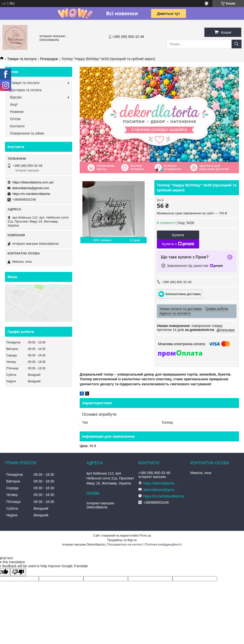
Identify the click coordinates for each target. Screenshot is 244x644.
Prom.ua (145, 536)
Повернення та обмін (27, 133)
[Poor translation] (18, 572)
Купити (178, 235)
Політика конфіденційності (164, 545)
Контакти (17, 126)
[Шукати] (237, 44)
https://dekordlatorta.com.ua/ (33, 182)
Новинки (17, 112)
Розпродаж (49, 59)
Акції (14, 104)
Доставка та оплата (26, 90)
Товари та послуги (22, 59)
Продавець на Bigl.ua (122, 540)
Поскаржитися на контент (125, 545)
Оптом (15, 119)
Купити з (178, 244)
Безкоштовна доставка (183, 294)
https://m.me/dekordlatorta (31, 194)
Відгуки (16, 97)
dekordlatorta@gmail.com (31, 188)
